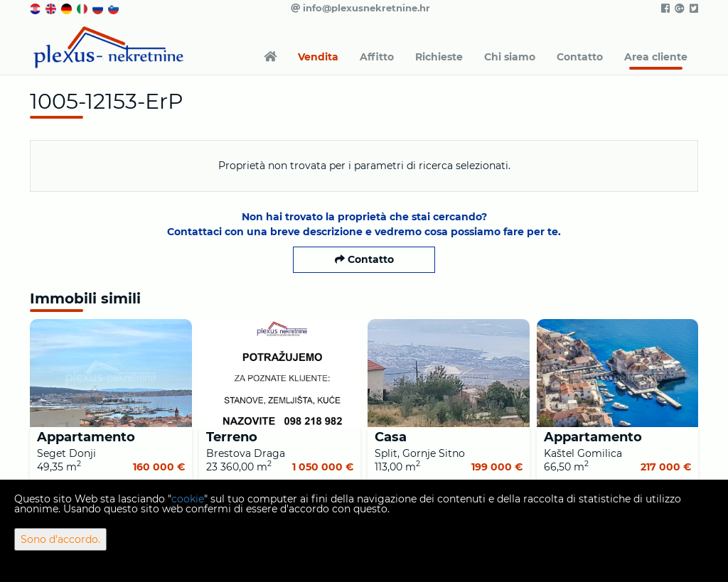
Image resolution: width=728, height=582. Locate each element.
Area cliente (656, 57)
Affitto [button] (377, 57)
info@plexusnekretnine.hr (360, 8)
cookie (188, 499)
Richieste (439, 57)
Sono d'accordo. (60, 539)
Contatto (580, 57)
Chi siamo (510, 57)
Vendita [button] (318, 57)
